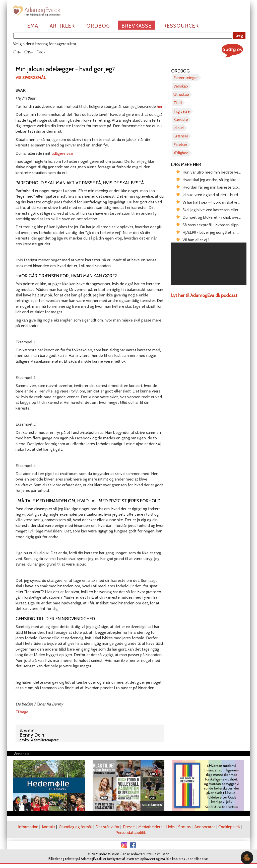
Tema (31, 26)
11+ (17, 52)
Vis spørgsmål (31, 78)
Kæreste (181, 120)
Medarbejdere (150, 827)
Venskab (181, 86)
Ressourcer (181, 26)
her (160, 106)
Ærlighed (181, 153)
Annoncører (205, 827)
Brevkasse (137, 26)
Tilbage (22, 712)
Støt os (184, 827)
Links (170, 827)
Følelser (180, 145)
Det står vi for (107, 827)
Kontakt (49, 827)
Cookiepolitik (229, 827)
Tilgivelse (182, 111)
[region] (209, 264)
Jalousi (179, 128)
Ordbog (98, 26)
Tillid (178, 103)
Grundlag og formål (75, 827)
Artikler (62, 26)
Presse (129, 827)
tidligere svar (62, 153)
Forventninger (186, 78)
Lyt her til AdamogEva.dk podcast (204, 295)
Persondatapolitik (131, 833)
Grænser (181, 136)
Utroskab (181, 94)
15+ (29, 52)
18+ (41, 52)
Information (28, 827)
